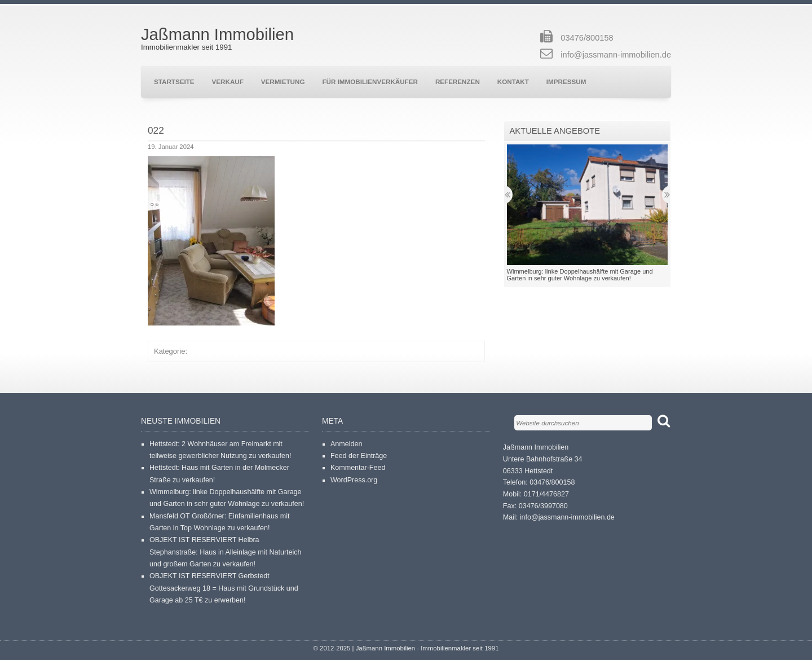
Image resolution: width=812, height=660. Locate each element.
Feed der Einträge (359, 456)
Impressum (566, 82)
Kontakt (513, 82)
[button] (211, 241)
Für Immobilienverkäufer (370, 82)
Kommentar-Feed (358, 468)
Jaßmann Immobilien (217, 34)
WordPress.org (354, 480)
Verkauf (228, 82)
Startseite (174, 82)
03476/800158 (587, 38)
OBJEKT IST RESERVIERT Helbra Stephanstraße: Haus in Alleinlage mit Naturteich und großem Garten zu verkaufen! (226, 552)
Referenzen (458, 82)
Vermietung (283, 82)
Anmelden (346, 444)
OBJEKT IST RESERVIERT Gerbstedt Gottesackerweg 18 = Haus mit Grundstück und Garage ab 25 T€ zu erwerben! (224, 588)
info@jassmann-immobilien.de (616, 55)
